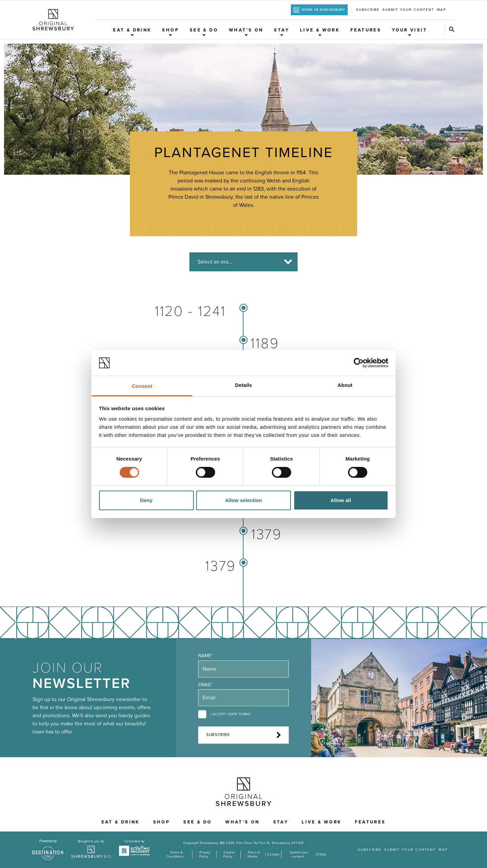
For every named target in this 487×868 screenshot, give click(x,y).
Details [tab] (243, 385)
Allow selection (243, 500)
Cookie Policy (229, 854)
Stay (282, 32)
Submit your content (408, 10)
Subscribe (368, 10)
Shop (170, 32)
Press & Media (254, 854)
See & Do (204, 32)
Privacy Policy (205, 854)
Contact (273, 854)
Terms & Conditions (175, 854)
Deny (146, 500)
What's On (246, 32)
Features (366, 30)
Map (442, 10)
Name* (205, 656)
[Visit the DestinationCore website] (48, 850)
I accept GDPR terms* (231, 714)
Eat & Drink (132, 32)
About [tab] (345, 385)
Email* (205, 685)
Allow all (341, 500)
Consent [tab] (142, 386)
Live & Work (320, 32)
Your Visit (410, 32)
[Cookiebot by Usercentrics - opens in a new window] (359, 363)
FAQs (322, 854)
